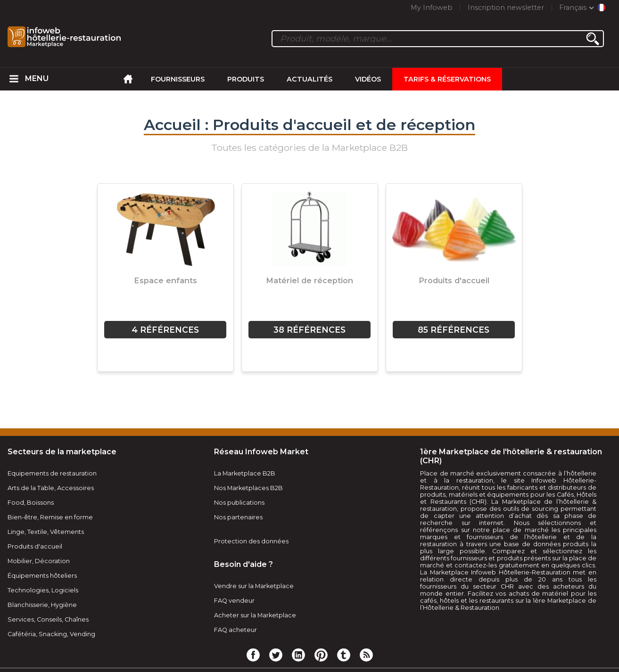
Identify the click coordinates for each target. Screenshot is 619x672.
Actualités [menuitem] (309, 79)
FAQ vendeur (234, 601)
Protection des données (251, 541)
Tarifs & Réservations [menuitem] (447, 79)
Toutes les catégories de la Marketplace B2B (309, 148)
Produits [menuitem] (246, 79)
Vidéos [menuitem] (368, 79)
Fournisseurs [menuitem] (178, 79)
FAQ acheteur (235, 630)
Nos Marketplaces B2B (248, 488)
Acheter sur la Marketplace (255, 615)
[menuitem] (14, 79)
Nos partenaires (238, 517)
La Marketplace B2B (245, 473)
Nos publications (239, 503)
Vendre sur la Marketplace (254, 586)
